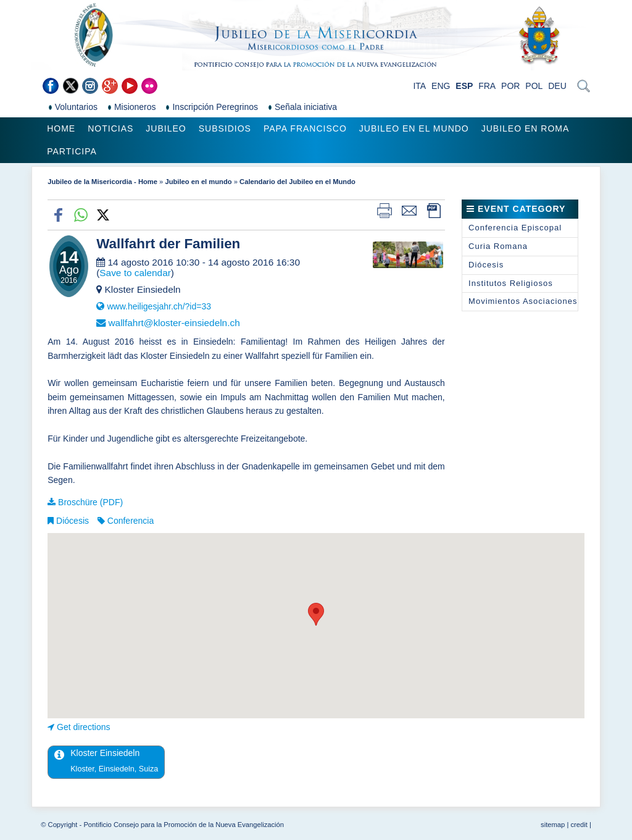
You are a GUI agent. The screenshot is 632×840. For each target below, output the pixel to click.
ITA (419, 86)
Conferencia (131, 521)
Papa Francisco (305, 128)
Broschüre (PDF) (90, 502)
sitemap (553, 825)
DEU (557, 86)
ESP (464, 86)
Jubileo (166, 128)
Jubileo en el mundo (414, 128)
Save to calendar (135, 273)
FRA (487, 86)
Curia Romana (498, 246)
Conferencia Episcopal (515, 228)
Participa (72, 151)
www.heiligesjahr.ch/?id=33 (159, 306)
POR (510, 86)
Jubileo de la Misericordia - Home (102, 182)
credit (579, 825)
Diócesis (73, 521)
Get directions (83, 727)
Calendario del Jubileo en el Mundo (297, 182)
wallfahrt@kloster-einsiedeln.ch (174, 323)
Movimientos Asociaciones (523, 301)
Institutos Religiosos (511, 283)
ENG (441, 86)
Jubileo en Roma (526, 128)
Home (61, 128)
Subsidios (225, 128)
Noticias (110, 128)
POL (534, 86)
